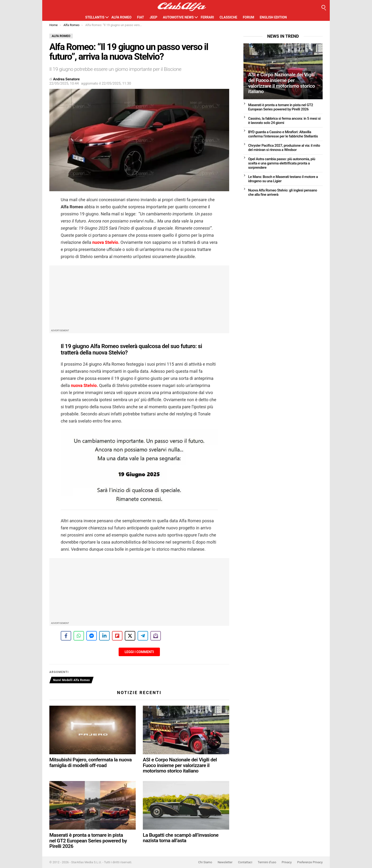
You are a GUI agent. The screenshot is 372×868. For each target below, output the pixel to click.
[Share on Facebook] (66, 636)
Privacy (287, 862)
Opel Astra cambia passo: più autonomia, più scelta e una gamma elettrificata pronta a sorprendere (282, 163)
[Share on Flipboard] (117, 636)
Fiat (141, 17)
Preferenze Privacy (310, 862)
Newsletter (225, 862)
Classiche (228, 17)
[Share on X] (130, 636)
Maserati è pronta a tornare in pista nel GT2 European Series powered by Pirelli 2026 (88, 841)
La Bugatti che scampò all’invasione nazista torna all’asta (181, 838)
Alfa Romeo (122, 17)
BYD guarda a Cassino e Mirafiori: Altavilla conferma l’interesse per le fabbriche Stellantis (283, 134)
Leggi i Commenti (139, 652)
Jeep (153, 17)
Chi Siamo (205, 862)
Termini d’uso (267, 862)
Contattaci (245, 862)
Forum (248, 17)
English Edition (273, 17)
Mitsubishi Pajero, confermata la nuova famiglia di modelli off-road (91, 763)
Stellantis (95, 17)
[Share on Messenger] (92, 636)
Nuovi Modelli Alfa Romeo (72, 680)
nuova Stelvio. (106, 242)
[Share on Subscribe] (156, 636)
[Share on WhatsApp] (79, 636)
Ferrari (207, 17)
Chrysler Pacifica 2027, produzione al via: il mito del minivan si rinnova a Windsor (284, 148)
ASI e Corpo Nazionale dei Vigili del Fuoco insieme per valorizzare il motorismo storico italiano (180, 765)
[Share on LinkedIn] (104, 636)
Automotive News (178, 17)
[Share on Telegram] (143, 636)
